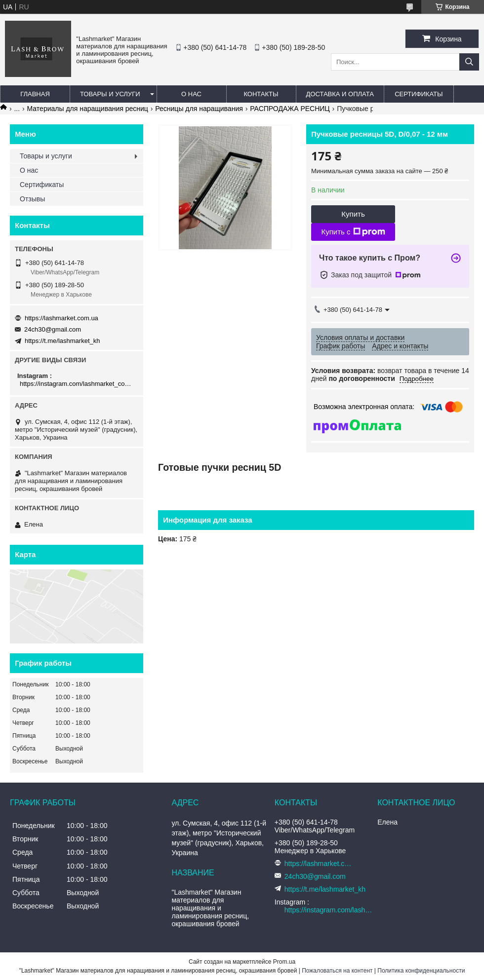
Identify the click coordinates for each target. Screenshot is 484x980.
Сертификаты (419, 94)
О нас (191, 94)
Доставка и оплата (340, 94)
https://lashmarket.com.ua (61, 318)
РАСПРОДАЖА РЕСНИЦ (290, 109)
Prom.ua (284, 962)
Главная (35, 94)
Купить (353, 214)
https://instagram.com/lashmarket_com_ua (78, 384)
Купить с (353, 232)
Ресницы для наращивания (199, 109)
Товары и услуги (110, 94)
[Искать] (469, 62)
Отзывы (32, 199)
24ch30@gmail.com (53, 329)
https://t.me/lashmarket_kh (62, 341)
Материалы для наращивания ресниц (88, 109)
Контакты (261, 94)
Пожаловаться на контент (337, 971)
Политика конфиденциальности (421, 971)
